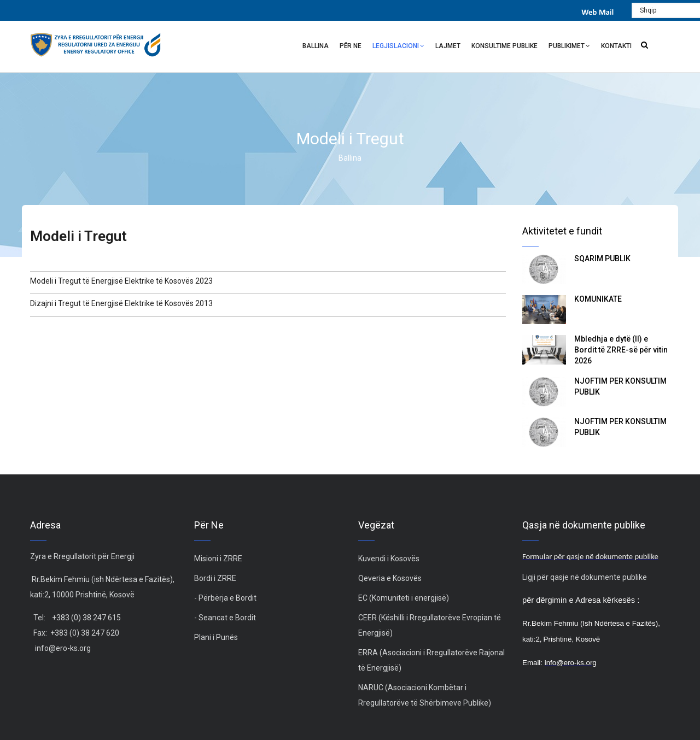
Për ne (351, 46)
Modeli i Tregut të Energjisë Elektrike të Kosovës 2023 (121, 281)
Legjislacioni (398, 47)
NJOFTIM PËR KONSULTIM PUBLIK (620, 386)
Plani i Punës (216, 637)
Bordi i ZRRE (215, 578)
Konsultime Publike (504, 46)
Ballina (316, 46)
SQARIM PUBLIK (602, 259)
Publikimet (569, 47)
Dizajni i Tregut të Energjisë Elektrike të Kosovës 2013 (121, 303)
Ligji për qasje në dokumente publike (585, 577)
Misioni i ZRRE (218, 559)
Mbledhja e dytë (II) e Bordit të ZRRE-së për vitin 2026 (621, 350)
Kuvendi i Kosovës (389, 559)
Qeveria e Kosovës (390, 578)
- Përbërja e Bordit (225, 598)
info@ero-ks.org (63, 648)
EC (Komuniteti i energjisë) (404, 598)
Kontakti (616, 46)
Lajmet (448, 46)
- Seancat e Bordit (225, 618)
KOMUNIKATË (598, 299)
